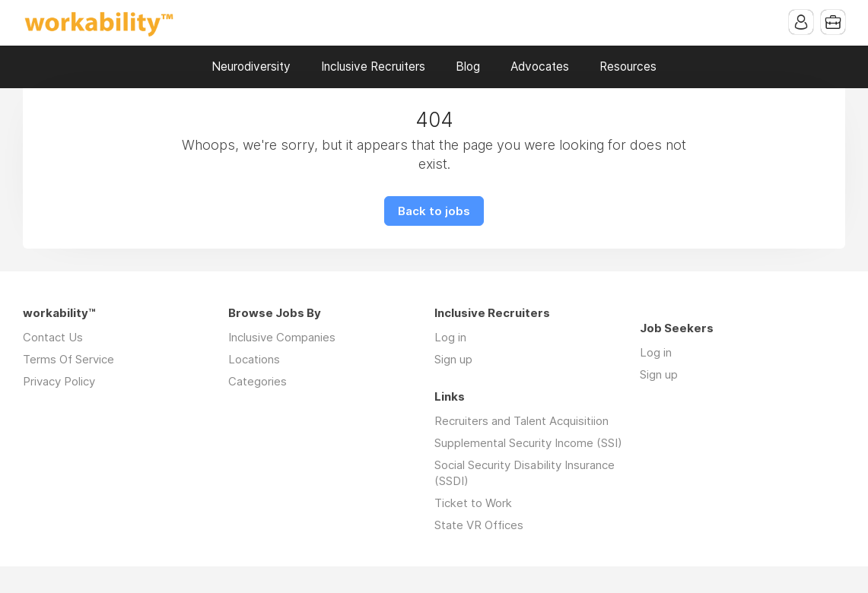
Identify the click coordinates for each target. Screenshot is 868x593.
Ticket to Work (473, 503)
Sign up (453, 359)
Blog (468, 67)
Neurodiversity (251, 67)
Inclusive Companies (282, 337)
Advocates (540, 67)
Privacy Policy (59, 381)
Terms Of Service (68, 359)
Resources (628, 67)
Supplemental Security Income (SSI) (528, 443)
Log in (450, 337)
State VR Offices (479, 525)
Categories (258, 381)
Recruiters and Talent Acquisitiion (521, 421)
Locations (254, 359)
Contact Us (53, 337)
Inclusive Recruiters (373, 67)
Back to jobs (434, 211)
